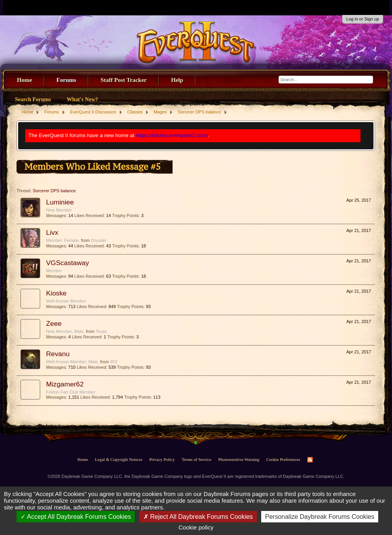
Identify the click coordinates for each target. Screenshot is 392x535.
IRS (113, 362)
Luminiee (60, 202)
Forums (66, 80)
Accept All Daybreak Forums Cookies (76, 517)
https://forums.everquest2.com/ (172, 135)
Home (24, 80)
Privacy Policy (162, 459)
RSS (310, 460)
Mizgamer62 (65, 384)
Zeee (54, 323)
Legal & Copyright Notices (119, 459)
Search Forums (33, 99)
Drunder (99, 240)
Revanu (58, 354)
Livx (52, 232)
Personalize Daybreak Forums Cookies (320, 517)
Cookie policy (196, 527)
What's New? (82, 99)
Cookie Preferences (283, 459)
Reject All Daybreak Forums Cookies (198, 517)
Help (177, 80)
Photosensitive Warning (239, 459)
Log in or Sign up (363, 19)
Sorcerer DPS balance (54, 191)
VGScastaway (68, 263)
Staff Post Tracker (124, 80)
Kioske (56, 293)
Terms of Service (196, 459)
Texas (101, 331)
